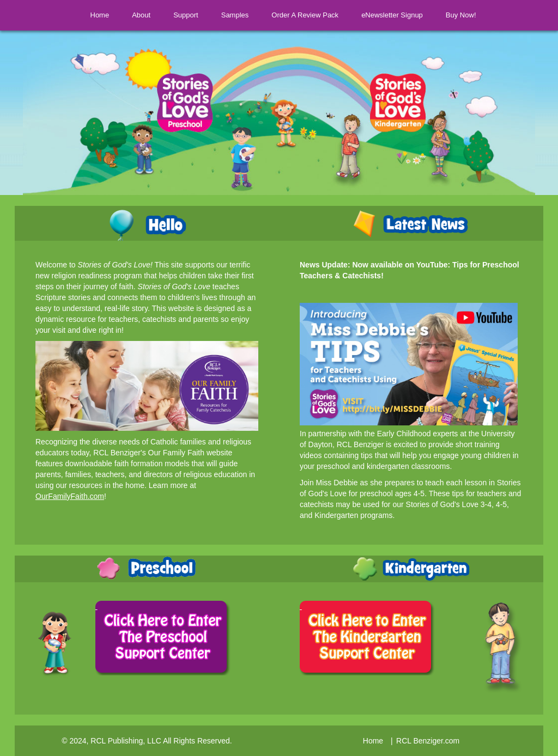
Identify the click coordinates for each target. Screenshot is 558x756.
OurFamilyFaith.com (70, 496)
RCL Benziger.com (428, 741)
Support (179, 15)
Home (93, 15)
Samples (235, 15)
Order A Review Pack (311, 15)
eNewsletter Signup (399, 15)
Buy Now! (468, 15)
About (135, 15)
